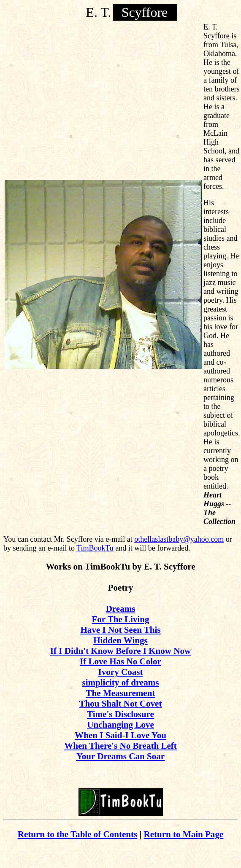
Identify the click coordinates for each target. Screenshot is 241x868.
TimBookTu (95, 548)
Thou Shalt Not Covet (121, 704)
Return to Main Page (183, 834)
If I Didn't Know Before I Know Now (120, 651)
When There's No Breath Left (120, 746)
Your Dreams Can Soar (120, 756)
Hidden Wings (120, 640)
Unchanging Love (120, 725)
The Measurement (121, 693)
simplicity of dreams (120, 683)
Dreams (121, 609)
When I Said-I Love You (120, 735)
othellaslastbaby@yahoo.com (179, 539)
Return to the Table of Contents (78, 834)
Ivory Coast (121, 672)
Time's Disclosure (120, 714)
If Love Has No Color (120, 661)
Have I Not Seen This (120, 630)
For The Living (120, 619)
